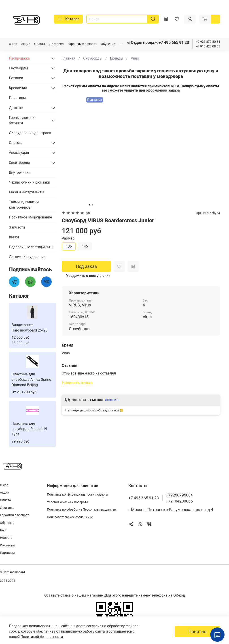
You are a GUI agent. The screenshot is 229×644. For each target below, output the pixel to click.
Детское (16, 108)
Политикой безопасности (42, 637)
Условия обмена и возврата (68, 502)
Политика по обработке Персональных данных (82, 510)
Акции (26, 44)
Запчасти (17, 227)
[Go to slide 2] (92, 205)
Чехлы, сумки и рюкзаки (30, 182)
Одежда (16, 143)
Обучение (108, 44)
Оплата (40, 44)
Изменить (112, 400)
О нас (13, 44)
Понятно (197, 631)
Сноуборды (93, 58)
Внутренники (20, 172)
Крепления (18, 88)
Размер (68, 238)
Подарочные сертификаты (31, 247)
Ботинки (16, 78)
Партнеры (7, 553)
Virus (135, 58)
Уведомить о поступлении (88, 276)
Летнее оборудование (27, 257)
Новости (6, 538)
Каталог (68, 19)
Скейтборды (19, 163)
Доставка (56, 44)
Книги (14, 237)
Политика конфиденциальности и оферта (77, 495)
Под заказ (86, 266)
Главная (69, 58)
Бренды (117, 58)
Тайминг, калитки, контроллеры (24, 205)
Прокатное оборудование (30, 217)
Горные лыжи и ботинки (22, 120)
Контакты (7, 545)
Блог (3, 530)
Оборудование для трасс (30, 133)
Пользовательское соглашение (70, 517)
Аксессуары (19, 153)
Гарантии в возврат (82, 44)
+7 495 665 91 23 (173, 42)
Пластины (17, 98)
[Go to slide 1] (89, 205)
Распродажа (19, 58)
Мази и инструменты (27, 192)
